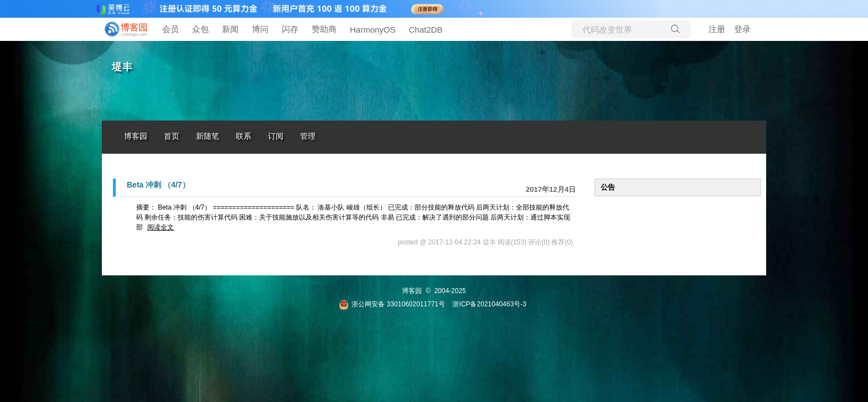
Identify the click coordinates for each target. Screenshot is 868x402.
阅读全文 (161, 227)
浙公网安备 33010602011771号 (392, 304)
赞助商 (324, 29)
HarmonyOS (373, 30)
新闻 (230, 29)
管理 (308, 136)
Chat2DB (426, 30)
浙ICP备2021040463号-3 (489, 304)
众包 (200, 29)
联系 (244, 136)
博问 (260, 29)
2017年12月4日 (551, 189)
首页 (172, 136)
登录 (742, 29)
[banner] (124, 29)
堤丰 (122, 67)
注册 (717, 29)
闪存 (290, 29)
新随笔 (208, 136)
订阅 (276, 136)
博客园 (136, 136)
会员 (170, 29)
